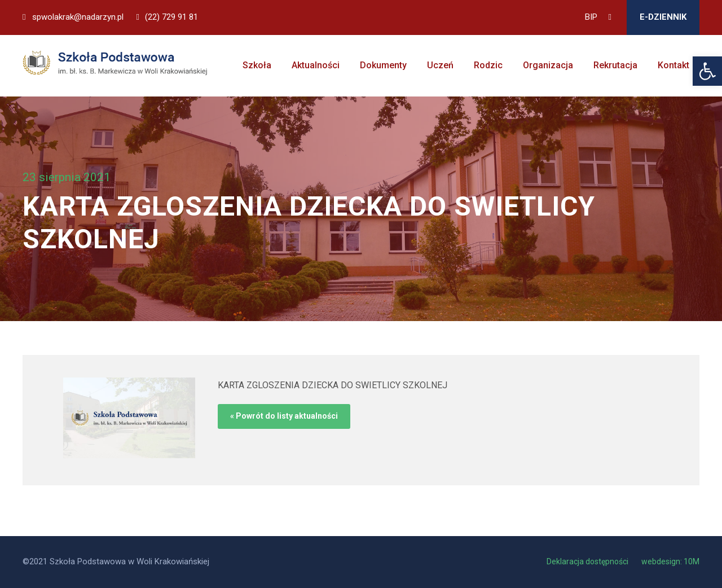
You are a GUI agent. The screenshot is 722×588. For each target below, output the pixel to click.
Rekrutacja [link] (615, 65)
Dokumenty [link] (383, 65)
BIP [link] (591, 17)
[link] (707, 71)
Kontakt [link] (673, 65)
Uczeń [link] (440, 65)
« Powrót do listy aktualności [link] (284, 416)
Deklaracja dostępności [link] (588, 561)
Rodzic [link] (488, 65)
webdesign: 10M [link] (670, 561)
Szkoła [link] (257, 65)
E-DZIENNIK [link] (663, 17)
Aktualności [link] (316, 65)
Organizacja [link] (548, 65)
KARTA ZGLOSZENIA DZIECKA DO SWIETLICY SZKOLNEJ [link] (333, 385)
